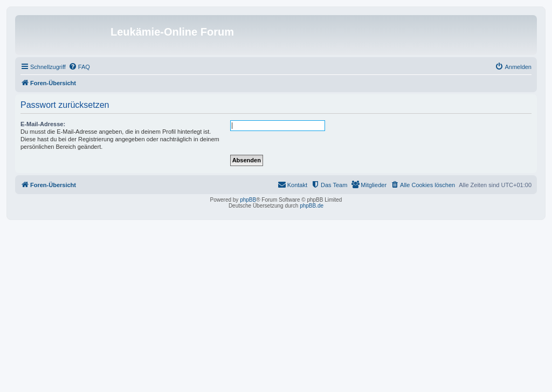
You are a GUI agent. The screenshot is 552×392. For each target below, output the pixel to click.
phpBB (248, 200)
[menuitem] (79, 67)
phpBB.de (312, 206)
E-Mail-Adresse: (43, 124)
